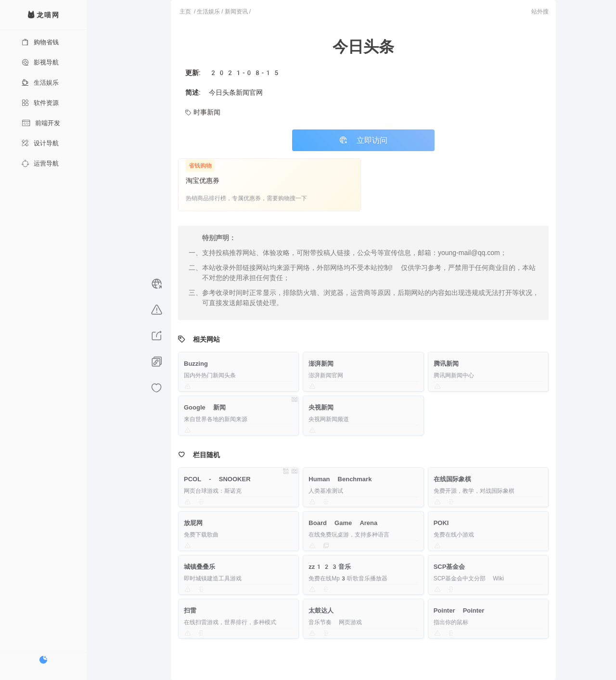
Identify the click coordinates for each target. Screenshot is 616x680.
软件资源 (40, 103)
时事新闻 (203, 112)
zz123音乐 (330, 567)
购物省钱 (40, 42)
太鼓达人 (321, 610)
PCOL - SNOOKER (217, 479)
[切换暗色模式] (43, 660)
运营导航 (40, 163)
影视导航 (40, 62)
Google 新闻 (205, 407)
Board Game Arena (343, 523)
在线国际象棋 (452, 479)
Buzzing (196, 364)
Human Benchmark (340, 479)
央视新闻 (321, 407)
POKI (441, 523)
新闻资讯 (236, 12)
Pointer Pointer (459, 610)
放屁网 (193, 523)
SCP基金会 (449, 567)
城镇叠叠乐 (199, 567)
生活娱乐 (40, 83)
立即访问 (363, 140)
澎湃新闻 (321, 364)
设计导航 (40, 143)
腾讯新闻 (446, 364)
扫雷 (190, 610)
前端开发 (41, 123)
